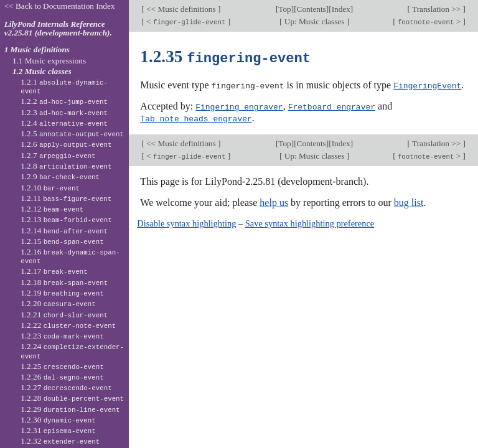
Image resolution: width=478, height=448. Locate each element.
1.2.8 (66, 166)
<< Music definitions (181, 9)
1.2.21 (64, 315)
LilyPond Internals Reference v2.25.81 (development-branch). (58, 29)
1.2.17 (54, 271)
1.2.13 (66, 219)
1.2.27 (66, 387)
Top (284, 9)
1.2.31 (58, 430)
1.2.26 (62, 377)
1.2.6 (66, 144)
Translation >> (437, 9)
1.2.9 (60, 176)
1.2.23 (62, 336)
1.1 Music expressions (49, 61)
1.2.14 (64, 231)
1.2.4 (64, 123)
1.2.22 (68, 325)
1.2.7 (58, 155)
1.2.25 (62, 366)
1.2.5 (72, 133)
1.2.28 (72, 398)
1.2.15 (62, 241)
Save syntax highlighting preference (310, 222)
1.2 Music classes (42, 71)
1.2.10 (50, 188)
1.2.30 (58, 420)
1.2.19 (62, 293)
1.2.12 (52, 209)
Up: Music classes (314, 21)
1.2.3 (64, 112)
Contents (312, 9)
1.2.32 (60, 441)
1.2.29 (70, 409)
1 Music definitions (37, 49)
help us (274, 201)
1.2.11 (66, 198)
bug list (409, 201)
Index (341, 9)
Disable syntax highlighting (186, 222)
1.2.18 (64, 282)
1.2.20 (58, 303)
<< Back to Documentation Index (60, 6)
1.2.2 (64, 101)
